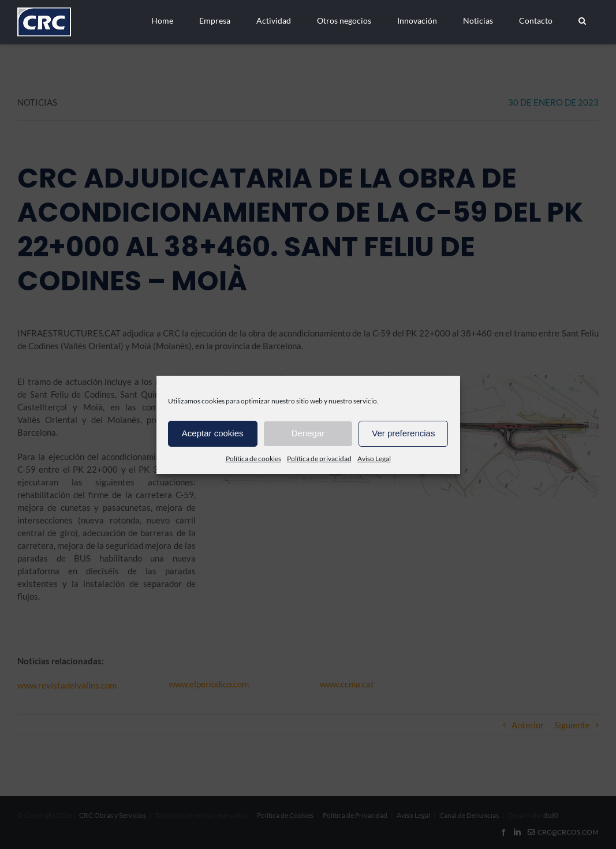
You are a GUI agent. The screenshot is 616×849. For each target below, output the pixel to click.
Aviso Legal (374, 459)
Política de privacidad (319, 459)
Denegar (308, 433)
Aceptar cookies (213, 433)
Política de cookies (253, 459)
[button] (582, 21)
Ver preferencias (403, 433)
